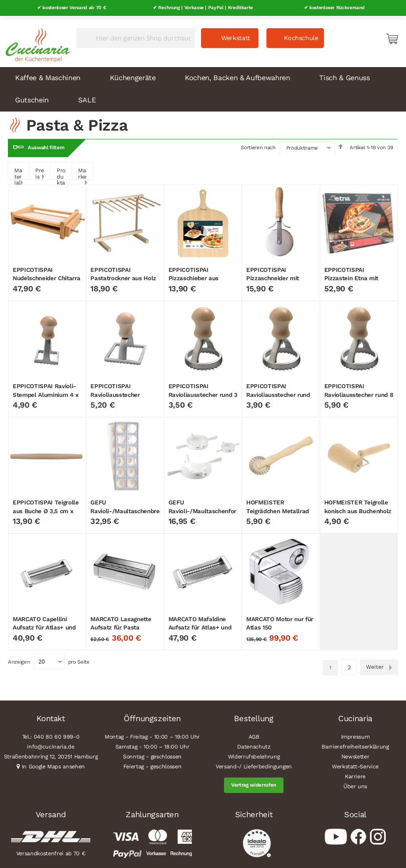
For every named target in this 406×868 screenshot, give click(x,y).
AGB (254, 733)
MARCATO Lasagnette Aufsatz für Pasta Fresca (121, 624)
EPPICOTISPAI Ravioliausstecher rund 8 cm (359, 392)
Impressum (355, 733)
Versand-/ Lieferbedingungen (254, 763)
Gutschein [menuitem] (32, 96)
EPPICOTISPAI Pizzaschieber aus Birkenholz (193, 275)
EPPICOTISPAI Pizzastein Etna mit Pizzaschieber (351, 275)
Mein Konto (358, 35)
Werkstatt (236, 34)
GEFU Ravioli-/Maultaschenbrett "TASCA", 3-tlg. (125, 508)
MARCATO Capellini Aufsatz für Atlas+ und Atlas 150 (44, 624)
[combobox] (136, 35)
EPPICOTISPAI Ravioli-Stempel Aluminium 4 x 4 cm (46, 392)
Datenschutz (254, 743)
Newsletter (355, 753)
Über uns (355, 783)
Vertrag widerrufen (254, 782)
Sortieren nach (258, 144)
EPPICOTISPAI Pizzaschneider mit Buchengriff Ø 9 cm (273, 275)
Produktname (302, 145)
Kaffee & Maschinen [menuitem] (48, 74)
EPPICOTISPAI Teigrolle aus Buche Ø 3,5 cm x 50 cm (46, 508)
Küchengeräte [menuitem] (133, 74)
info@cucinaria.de (51, 743)
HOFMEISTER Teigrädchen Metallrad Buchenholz (278, 508)
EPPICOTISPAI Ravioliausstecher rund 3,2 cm (278, 392)
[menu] (203, 86)
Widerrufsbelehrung (254, 753)
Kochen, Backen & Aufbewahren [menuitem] (237, 74)
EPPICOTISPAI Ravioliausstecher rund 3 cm (203, 392)
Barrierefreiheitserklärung (355, 743)
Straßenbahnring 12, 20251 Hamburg (51, 753)
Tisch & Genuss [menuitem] (344, 74)
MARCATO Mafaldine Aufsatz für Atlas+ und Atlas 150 (200, 624)
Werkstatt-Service (355, 763)
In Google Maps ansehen (54, 763)
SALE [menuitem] (87, 96)
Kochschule (301, 34)
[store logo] (36, 40)
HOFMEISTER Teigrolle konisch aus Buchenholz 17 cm (358, 508)
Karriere (355, 773)
